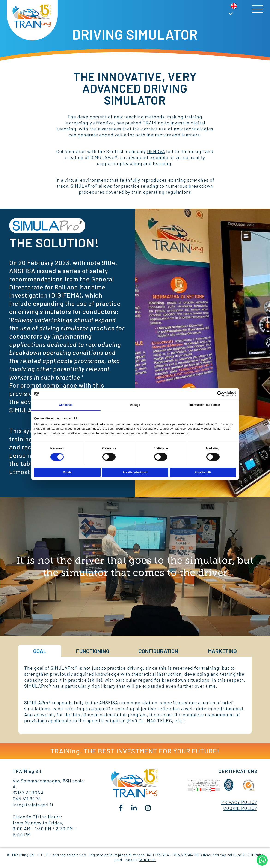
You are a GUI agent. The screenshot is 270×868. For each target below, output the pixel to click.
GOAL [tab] (40, 651)
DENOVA (156, 151)
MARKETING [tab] (222, 651)
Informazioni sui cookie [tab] (204, 405)
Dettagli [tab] (135, 405)
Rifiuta (67, 472)
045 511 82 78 (27, 799)
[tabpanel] (135, 694)
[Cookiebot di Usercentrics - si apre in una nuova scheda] (216, 394)
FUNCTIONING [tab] (93, 651)
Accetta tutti (203, 472)
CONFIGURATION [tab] (158, 651)
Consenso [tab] (66, 405)
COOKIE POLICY (240, 808)
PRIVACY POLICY (239, 802)
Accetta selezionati (135, 472)
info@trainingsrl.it (33, 805)
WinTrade (148, 860)
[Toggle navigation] (257, 9)
